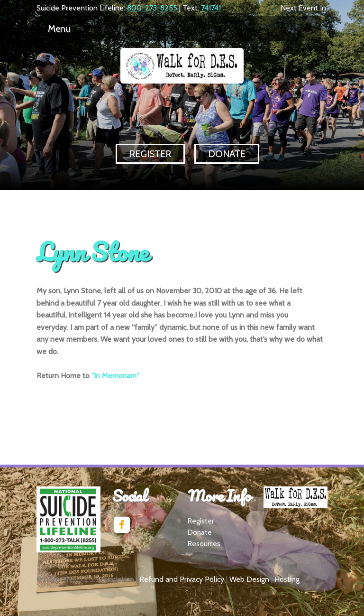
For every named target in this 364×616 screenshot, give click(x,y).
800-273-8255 (152, 8)
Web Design (249, 579)
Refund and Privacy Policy (182, 579)
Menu (59, 28)
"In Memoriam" (115, 376)
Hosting (287, 579)
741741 (211, 8)
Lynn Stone (92, 252)
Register (150, 154)
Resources (204, 544)
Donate (227, 154)
